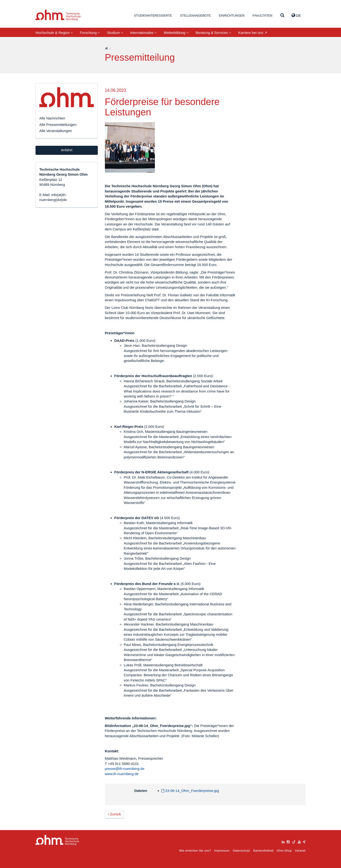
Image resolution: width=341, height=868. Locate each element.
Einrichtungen (232, 16)
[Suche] (282, 16)
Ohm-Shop (284, 851)
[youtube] (299, 841)
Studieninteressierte (153, 16)
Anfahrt (67, 150)
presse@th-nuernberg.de (125, 769)
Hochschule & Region (54, 33)
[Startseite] (106, 48)
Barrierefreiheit (263, 851)
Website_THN (58, 15)
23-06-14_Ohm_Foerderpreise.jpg (190, 791)
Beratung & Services (213, 33)
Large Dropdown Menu (57, 840)
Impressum (222, 851)
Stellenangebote (195, 16)
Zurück (114, 814)
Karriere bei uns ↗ (253, 33)
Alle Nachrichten (52, 118)
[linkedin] (283, 841)
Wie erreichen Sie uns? (195, 851)
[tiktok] (294, 841)
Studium (115, 33)
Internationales (144, 33)
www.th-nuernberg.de (122, 774)
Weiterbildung (176, 33)
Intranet (300, 851)
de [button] (296, 15)
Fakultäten (262, 16)
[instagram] (288, 841)
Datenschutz (241, 851)
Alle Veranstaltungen (56, 131)
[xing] (304, 841)
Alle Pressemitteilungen (58, 125)
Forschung (90, 33)
